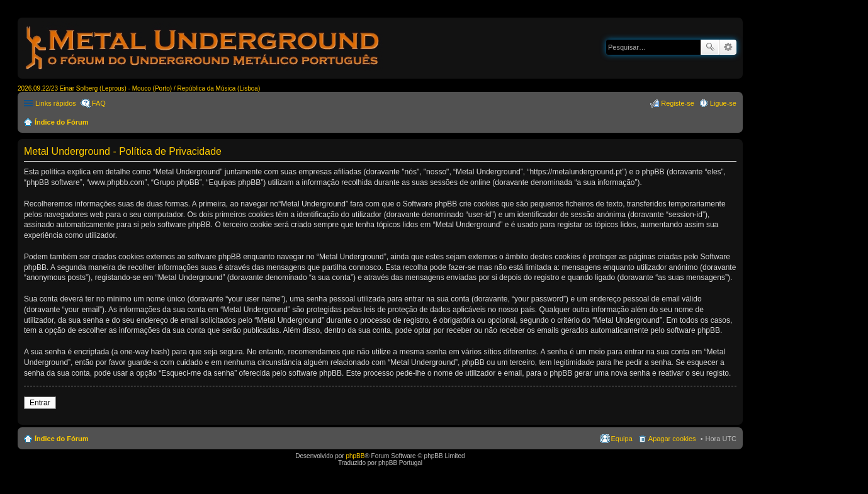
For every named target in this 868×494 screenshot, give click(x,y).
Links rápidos (56, 103)
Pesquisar (710, 47)
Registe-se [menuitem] (678, 103)
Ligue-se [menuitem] (723, 103)
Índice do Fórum (62, 122)
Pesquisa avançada (728, 47)
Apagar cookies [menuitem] (672, 439)
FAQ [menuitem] (99, 103)
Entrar (40, 403)
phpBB (355, 456)
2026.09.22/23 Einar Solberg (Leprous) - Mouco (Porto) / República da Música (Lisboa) (139, 88)
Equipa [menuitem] (622, 439)
